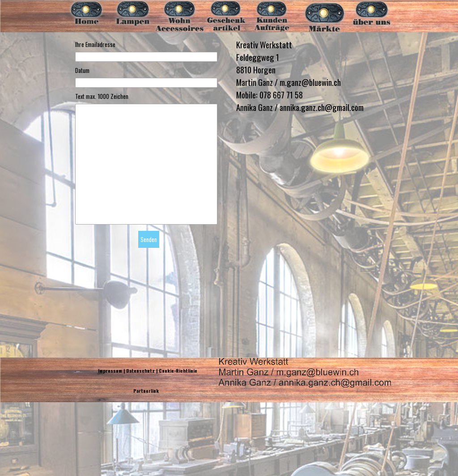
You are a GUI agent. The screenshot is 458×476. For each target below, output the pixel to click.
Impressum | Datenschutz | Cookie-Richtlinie (148, 370)
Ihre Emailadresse (95, 44)
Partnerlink (146, 391)
